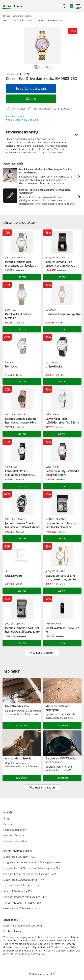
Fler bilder (42, 67)
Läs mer (22, 277)
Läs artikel (22, 725)
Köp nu (31, 99)
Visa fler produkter (42, 653)
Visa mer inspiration (42, 787)
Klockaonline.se (12, 6)
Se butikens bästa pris (31, 88)
